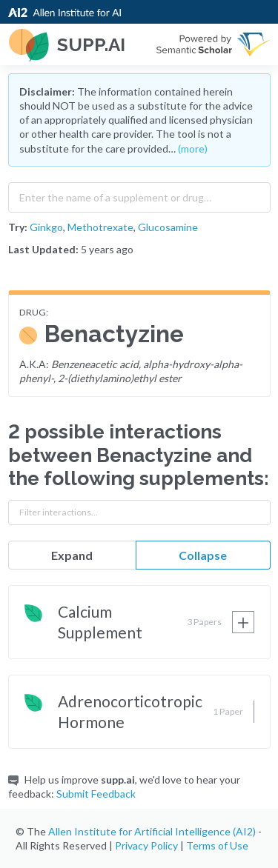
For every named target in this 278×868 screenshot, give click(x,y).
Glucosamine (168, 227)
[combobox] (139, 194)
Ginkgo (46, 227)
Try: (18, 227)
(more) (193, 148)
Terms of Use (217, 845)
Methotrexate (100, 227)
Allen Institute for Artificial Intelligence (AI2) (152, 831)
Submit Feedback (96, 794)
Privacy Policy (146, 845)
